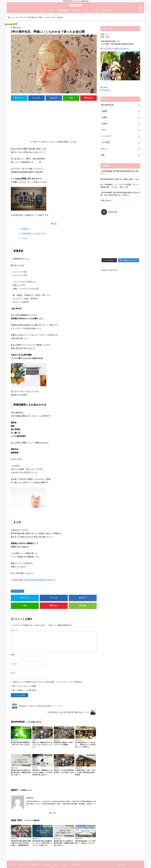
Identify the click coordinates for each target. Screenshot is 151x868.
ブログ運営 (76, 11)
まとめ (23, 238)
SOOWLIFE (75, 5)
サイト (13, 673)
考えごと (105, 149)
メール (14, 664)
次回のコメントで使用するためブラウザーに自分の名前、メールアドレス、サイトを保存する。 (48, 682)
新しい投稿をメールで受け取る (24, 690)
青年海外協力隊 (63, 11)
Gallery (96, 11)
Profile (51, 11)
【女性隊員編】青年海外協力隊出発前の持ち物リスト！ (120, 172)
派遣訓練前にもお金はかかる (33, 234)
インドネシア (106, 136)
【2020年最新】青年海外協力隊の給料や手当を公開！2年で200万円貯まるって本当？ (120, 194)
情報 (103, 155)
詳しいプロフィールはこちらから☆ (115, 48)
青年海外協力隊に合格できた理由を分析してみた (120, 179)
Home (42, 11)
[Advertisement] (54, 120)
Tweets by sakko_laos (109, 253)
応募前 (105, 117)
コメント (14, 630)
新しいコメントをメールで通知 (24, 686)
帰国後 (105, 111)
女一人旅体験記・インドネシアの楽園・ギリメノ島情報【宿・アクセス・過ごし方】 (120, 186)
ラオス (86, 11)
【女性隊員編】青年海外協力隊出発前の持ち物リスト (34, 580)
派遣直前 (24, 229)
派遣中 (105, 124)
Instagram (105, 90)
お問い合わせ (107, 11)
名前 (13, 655)
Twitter (54, 813)
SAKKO (30, 798)
